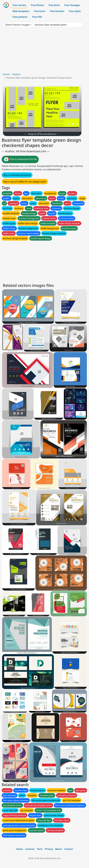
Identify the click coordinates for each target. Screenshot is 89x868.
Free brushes (57, 11)
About (58, 849)
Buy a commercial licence (17, 175)
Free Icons (40, 11)
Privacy (49, 849)
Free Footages (72, 5)
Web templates (21, 11)
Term (40, 849)
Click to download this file (20, 159)
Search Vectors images (17, 25)
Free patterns (20, 17)
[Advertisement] (44, 51)
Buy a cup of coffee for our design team (25, 182)
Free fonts (54, 5)
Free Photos (37, 5)
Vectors (16, 74)
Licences (30, 849)
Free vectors (19, 5)
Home (6, 74)
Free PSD (37, 17)
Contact (68, 849)
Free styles (75, 11)
